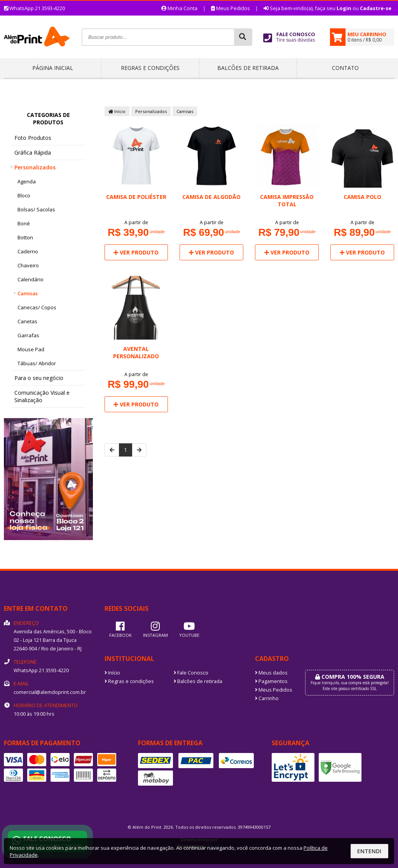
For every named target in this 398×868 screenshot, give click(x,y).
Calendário (31, 279)
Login (344, 8)
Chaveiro (28, 265)
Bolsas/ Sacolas (36, 209)
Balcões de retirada (248, 68)
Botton (25, 237)
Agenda (27, 181)
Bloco (24, 195)
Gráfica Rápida (33, 153)
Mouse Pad (31, 349)
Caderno (28, 251)
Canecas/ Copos (37, 307)
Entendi (369, 851)
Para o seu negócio (39, 378)
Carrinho (267, 698)
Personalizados (35, 167)
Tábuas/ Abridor (37, 363)
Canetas (27, 321)
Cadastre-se (376, 8)
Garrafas (28, 335)
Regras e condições (150, 68)
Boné (24, 223)
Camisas (28, 293)
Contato (345, 68)
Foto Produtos (33, 138)
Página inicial (53, 68)
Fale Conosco (191, 673)
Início (117, 111)
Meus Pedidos (230, 8)
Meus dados (271, 673)
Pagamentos (271, 681)
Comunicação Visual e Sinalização (42, 396)
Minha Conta (179, 8)
